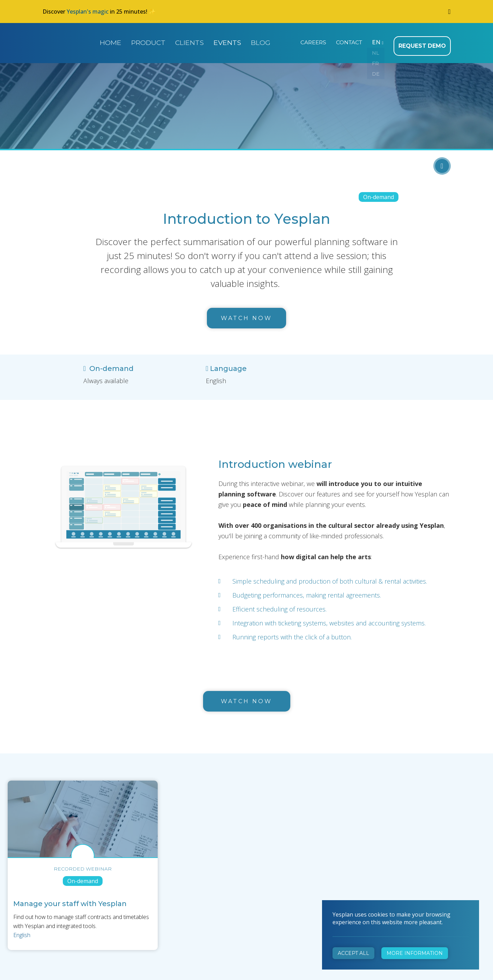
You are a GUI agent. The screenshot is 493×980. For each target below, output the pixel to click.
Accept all (353, 953)
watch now (246, 697)
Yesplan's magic (88, 12)
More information (415, 953)
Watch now (246, 314)
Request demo (424, 42)
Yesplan (69, 41)
